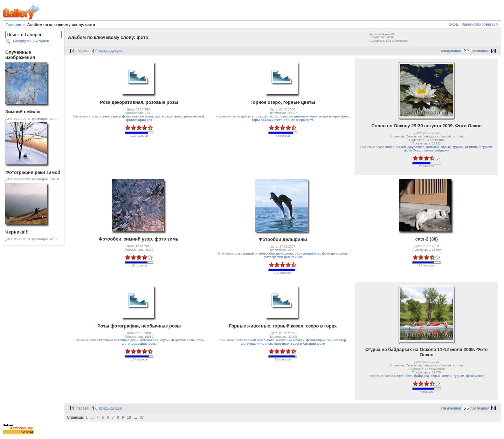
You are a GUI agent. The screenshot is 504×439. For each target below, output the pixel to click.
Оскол (401, 147)
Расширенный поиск (31, 41)
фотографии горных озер (326, 340)
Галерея (13, 25)
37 (142, 417)
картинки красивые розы (119, 340)
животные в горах (290, 340)
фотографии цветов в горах (295, 116)
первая (82, 51)
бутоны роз (149, 340)
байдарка (422, 376)
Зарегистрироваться (480, 24)
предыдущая (111, 51)
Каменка (433, 147)
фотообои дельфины (276, 254)
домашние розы (144, 344)
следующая (451, 51)
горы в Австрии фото (308, 344)
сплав (390, 147)
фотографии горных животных (265, 344)
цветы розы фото (169, 116)
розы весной (194, 116)
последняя (480, 51)
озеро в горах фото (334, 116)
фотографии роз (139, 120)
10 (129, 417)
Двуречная (416, 147)
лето (409, 376)
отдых (446, 147)
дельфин (251, 254)
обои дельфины (307, 254)
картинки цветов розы (177, 340)
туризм (458, 147)
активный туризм (479, 147)
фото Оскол (413, 150)
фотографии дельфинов (283, 257)
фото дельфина (334, 254)
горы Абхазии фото (267, 120)
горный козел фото (259, 340)
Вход (454, 24)
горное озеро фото (299, 120)
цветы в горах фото (256, 116)
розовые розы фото (115, 116)
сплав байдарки (437, 150)
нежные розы (142, 116)
